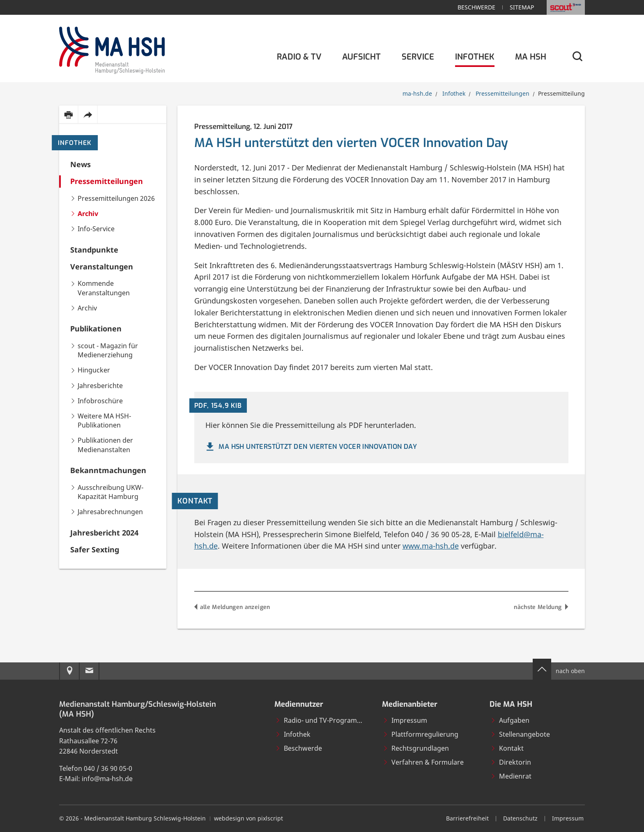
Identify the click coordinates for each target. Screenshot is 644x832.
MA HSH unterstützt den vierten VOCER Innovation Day (310, 447)
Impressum (405, 720)
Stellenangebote (520, 734)
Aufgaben (510, 720)
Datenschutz (520, 818)
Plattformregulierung (421, 734)
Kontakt (507, 748)
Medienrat (511, 776)
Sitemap (522, 7)
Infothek (75, 143)
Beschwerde (476, 7)
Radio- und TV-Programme (321, 720)
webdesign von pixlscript (248, 818)
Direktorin (511, 762)
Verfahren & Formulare (423, 762)
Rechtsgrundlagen (416, 748)
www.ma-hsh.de (431, 546)
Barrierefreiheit (467, 818)
